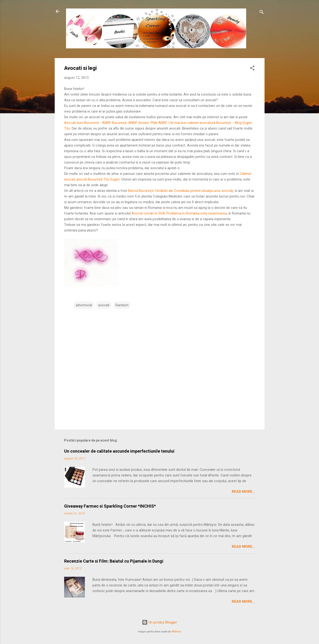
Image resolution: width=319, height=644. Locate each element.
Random (122, 305)
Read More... (243, 492)
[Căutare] (262, 13)
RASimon (176, 632)
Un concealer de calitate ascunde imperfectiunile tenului (119, 451)
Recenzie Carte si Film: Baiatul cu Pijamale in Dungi (114, 561)
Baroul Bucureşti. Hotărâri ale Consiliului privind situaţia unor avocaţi (180, 191)
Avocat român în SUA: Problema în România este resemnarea (179, 213)
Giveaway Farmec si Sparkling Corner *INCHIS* (110, 506)
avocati (104, 305)
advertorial (84, 305)
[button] (252, 69)
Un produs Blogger (159, 622)
